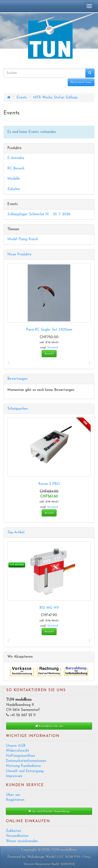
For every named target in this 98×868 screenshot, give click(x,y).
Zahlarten (13, 831)
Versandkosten (17, 836)
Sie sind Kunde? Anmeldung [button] (49, 811)
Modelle (14, 179)
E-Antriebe (16, 158)
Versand (53, 347)
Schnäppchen (18, 409)
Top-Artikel (16, 533)
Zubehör (14, 189)
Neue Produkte (19, 255)
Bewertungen (17, 379)
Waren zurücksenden (22, 841)
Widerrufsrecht (18, 751)
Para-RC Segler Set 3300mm (49, 330)
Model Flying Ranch (23, 239)
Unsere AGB (16, 746)
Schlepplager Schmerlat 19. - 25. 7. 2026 (39, 214)
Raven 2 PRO (49, 484)
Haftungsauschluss (20, 756)
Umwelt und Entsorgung (25, 771)
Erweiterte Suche (81, 82)
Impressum (14, 776)
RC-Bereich (16, 169)
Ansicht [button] (49, 354)
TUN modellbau (64, 850)
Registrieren (15, 800)
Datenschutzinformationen (26, 761)
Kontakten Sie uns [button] (49, 726)
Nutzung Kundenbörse (23, 766)
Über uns (13, 795)
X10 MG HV (49, 608)
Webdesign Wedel (41, 857)
